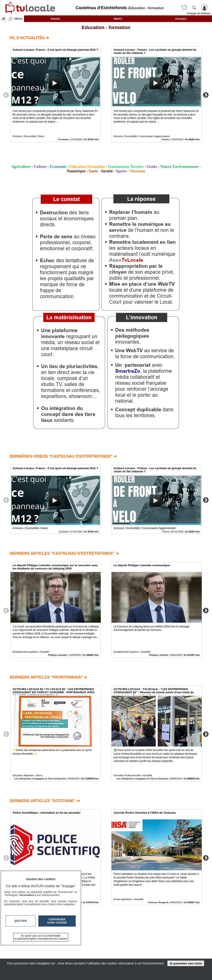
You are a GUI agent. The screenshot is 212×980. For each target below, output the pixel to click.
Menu (18, 19)
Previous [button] (6, 95)
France (166, 139)
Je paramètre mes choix (186, 963)
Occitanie (63, 139)
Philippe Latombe (58, 655)
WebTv (118, 19)
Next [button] (206, 95)
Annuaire (181, 19)
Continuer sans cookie (57, 921)
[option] (56, 94)
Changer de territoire (198, 13)
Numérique (76, 171)
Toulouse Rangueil (158, 902)
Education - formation (106, 27)
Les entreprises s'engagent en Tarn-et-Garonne (40, 779)
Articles (55, 19)
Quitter (21, 921)
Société (107, 171)
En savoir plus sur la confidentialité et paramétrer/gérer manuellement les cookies (41, 937)
